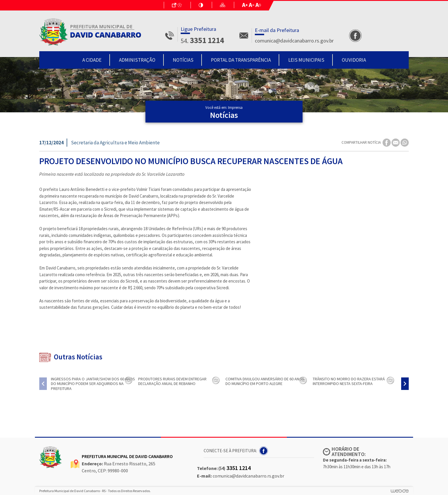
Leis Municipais (306, 60)
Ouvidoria (354, 60)
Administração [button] (137, 60)
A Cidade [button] (92, 60)
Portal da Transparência (241, 60)
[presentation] (43, 384)
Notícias (183, 60)
